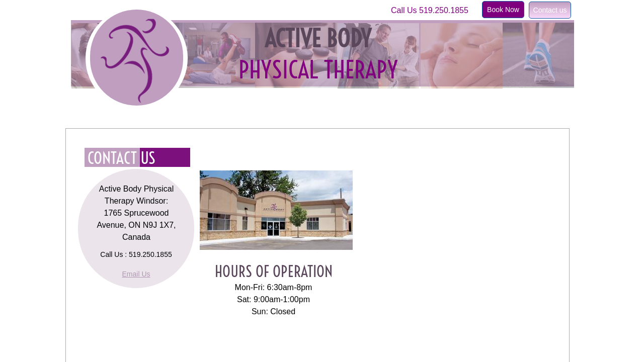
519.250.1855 (444, 10)
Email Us (136, 274)
